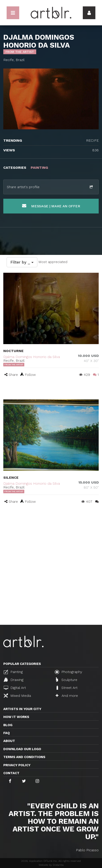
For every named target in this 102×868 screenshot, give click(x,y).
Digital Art (15, 688)
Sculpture (67, 680)
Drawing (14, 680)
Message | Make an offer (51, 206)
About (9, 741)
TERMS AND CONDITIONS (24, 757)
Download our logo (22, 749)
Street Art (67, 688)
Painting (13, 672)
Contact (11, 773)
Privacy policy (17, 765)
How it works (16, 717)
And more (67, 696)
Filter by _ (22, 262)
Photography (68, 672)
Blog (8, 725)
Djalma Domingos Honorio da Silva (32, 357)
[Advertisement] (51, 572)
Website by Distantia (51, 865)
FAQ (7, 733)
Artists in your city (22, 709)
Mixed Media (17, 696)
